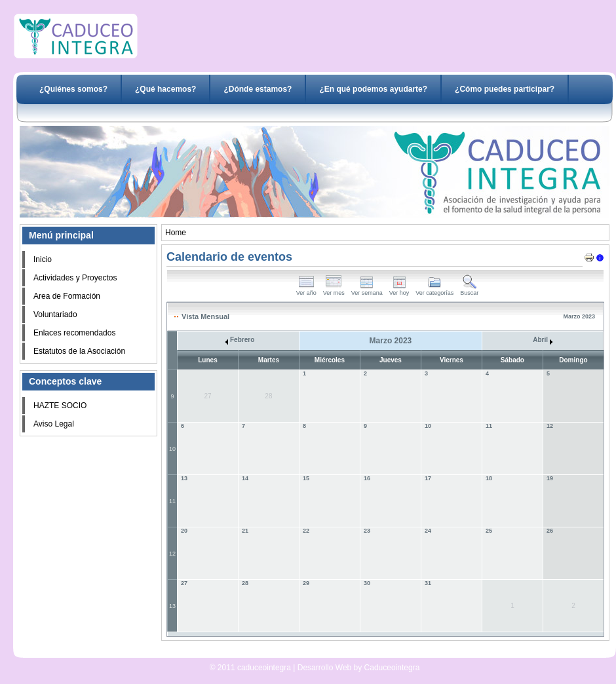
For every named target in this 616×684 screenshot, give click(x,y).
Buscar (469, 290)
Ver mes (334, 290)
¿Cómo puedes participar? (505, 89)
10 (172, 449)
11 (489, 426)
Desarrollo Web (280, 653)
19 (550, 478)
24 (428, 531)
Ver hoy (399, 290)
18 (489, 478)
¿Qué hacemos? (165, 89)
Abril (543, 340)
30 (367, 583)
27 (184, 583)
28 (245, 583)
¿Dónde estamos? (258, 89)
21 (245, 531)
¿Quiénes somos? (73, 89)
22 (306, 531)
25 (489, 531)
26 (550, 531)
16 (367, 478)
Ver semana (367, 290)
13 (184, 478)
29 (306, 583)
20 (184, 531)
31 (428, 583)
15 (306, 478)
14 (245, 478)
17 (428, 478)
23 (367, 531)
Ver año (306, 290)
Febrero (240, 340)
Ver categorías (434, 290)
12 (550, 426)
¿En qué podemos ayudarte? (373, 89)
